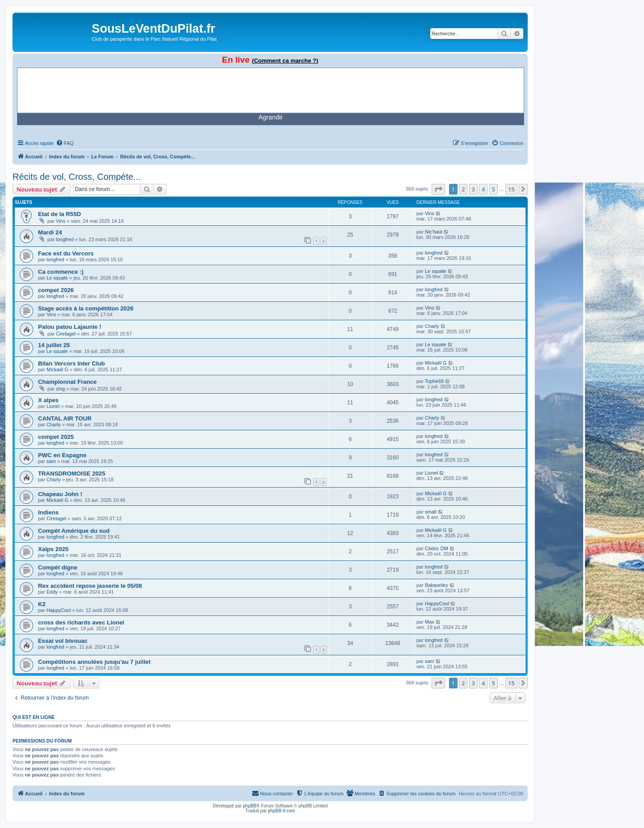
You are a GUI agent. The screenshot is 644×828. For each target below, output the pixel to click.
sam (51, 461)
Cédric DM (436, 548)
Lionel (53, 406)
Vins (61, 221)
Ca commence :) (61, 272)
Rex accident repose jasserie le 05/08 (90, 586)
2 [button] (463, 189)
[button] (438, 189)
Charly (432, 326)
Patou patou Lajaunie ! (70, 327)
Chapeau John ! (60, 494)
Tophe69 (434, 381)
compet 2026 (56, 290)
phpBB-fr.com (282, 811)
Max (430, 622)
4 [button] (483, 189)
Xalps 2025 (53, 549)
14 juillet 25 (54, 345)
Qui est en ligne (34, 717)
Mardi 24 (50, 232)
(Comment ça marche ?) (285, 61)
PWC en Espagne (62, 455)
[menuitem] (65, 143)
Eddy (52, 592)
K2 (42, 604)
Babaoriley (436, 585)
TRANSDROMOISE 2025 (72, 473)
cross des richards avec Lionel (81, 622)
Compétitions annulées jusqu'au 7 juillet (94, 662)
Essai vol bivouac (63, 641)
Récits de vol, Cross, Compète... (77, 177)
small (431, 512)
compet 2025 (56, 437)
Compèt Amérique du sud (74, 531)
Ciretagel (66, 334)
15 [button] (511, 189)
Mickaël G (57, 369)
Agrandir (271, 117)
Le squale (57, 278)
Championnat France (67, 382)
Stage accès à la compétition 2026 (86, 308)
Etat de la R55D (59, 214)
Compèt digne (58, 567)
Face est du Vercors (66, 253)
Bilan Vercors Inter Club (72, 363)
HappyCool (59, 610)
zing (60, 389)
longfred (65, 239)
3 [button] (473, 189)
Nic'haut (434, 232)
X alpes (48, 400)
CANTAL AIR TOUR (65, 418)
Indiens (48, 512)
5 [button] (494, 189)
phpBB (250, 806)
